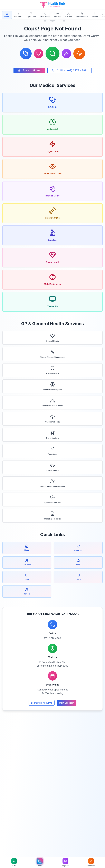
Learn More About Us (42, 703)
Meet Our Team (67, 703)
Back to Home (29, 70)
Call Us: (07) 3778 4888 (69, 70)
